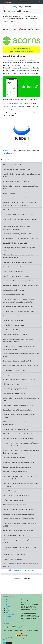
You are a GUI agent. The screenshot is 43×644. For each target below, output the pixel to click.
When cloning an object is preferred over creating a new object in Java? (20, 478)
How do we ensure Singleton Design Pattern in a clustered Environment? (19, 348)
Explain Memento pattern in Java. (14, 491)
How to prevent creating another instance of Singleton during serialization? (21, 452)
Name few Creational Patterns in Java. (16, 276)
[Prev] (2, 7)
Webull (5, 150)
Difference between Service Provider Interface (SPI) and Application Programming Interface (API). (20, 301)
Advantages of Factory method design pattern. (18, 531)
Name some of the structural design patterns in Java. (21, 281)
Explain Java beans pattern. (12, 316)
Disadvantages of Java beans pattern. (15, 321)
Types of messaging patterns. (13, 559)
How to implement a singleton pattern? (16, 198)
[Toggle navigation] (40, 2)
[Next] (41, 7)
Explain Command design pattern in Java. (17, 467)
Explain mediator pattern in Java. (14, 458)
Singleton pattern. (9, 193)
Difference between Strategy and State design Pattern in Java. (21, 187)
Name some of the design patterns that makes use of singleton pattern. (20, 485)
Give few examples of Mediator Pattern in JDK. (19, 462)
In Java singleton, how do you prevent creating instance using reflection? (19, 340)
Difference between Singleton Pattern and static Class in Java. (21, 355)
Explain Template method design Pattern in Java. (19, 379)
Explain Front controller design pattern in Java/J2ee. (21, 238)
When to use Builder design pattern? (15, 334)
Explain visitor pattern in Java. (13, 500)
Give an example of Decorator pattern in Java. (18, 214)
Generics (21, 574)
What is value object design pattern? (15, 505)
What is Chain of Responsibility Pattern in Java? (19, 405)
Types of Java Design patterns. (13, 272)
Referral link (18, 106)
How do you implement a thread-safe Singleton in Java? (20, 249)
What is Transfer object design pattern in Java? (19, 509)
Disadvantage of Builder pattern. (14, 330)
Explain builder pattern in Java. (14, 325)
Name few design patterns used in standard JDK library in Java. (21, 175)
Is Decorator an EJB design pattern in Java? (17, 262)
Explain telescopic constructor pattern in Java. (19, 311)
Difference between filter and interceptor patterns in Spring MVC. (21, 565)
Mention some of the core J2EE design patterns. (19, 519)
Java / (15, 7)
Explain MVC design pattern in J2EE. (15, 243)
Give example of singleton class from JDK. (17, 361)
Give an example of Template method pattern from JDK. (20, 548)
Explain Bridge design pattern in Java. (16, 370)
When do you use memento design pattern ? (18, 495)
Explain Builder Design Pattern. (14, 290)
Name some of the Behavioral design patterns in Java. (21, 285)
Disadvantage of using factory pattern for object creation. (19, 416)
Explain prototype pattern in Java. (14, 375)
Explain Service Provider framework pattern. (18, 307)
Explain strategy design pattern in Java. (16, 181)
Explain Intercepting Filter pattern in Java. (17, 410)
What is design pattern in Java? (13, 165)
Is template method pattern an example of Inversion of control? (21, 541)
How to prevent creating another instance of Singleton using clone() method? (21, 444)
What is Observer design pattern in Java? (17, 169)
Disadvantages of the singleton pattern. (16, 429)
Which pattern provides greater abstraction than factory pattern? (19, 423)
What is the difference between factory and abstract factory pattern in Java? (20, 256)
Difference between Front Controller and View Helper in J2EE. (21, 525)
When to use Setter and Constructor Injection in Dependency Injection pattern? (19, 228)
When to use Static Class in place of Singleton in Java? (21, 366)
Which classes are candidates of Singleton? (17, 434)
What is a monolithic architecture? (15, 535)
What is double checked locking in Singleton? (18, 438)
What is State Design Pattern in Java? (15, 472)
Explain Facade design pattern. (13, 267)
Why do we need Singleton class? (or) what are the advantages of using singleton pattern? (20, 204)
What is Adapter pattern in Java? (14, 393)
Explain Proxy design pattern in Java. (15, 389)
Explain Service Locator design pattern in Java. (19, 514)
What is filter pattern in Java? (13, 384)
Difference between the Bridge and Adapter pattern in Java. (21, 399)
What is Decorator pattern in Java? (15, 210)
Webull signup (8, 153)
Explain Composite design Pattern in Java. (17, 234)
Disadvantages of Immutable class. (14, 554)
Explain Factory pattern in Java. (14, 295)
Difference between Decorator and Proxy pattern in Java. (20, 220)
